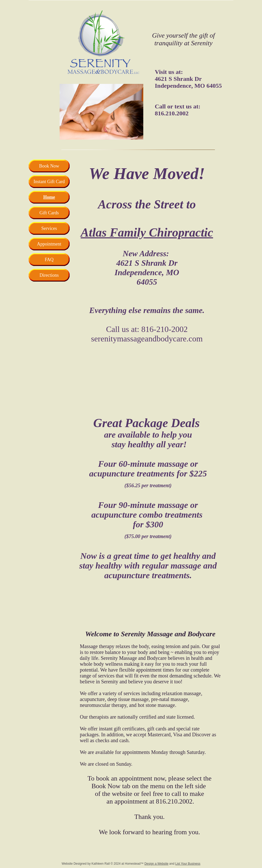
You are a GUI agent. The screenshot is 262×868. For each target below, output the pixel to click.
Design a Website (156, 864)
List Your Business (188, 864)
